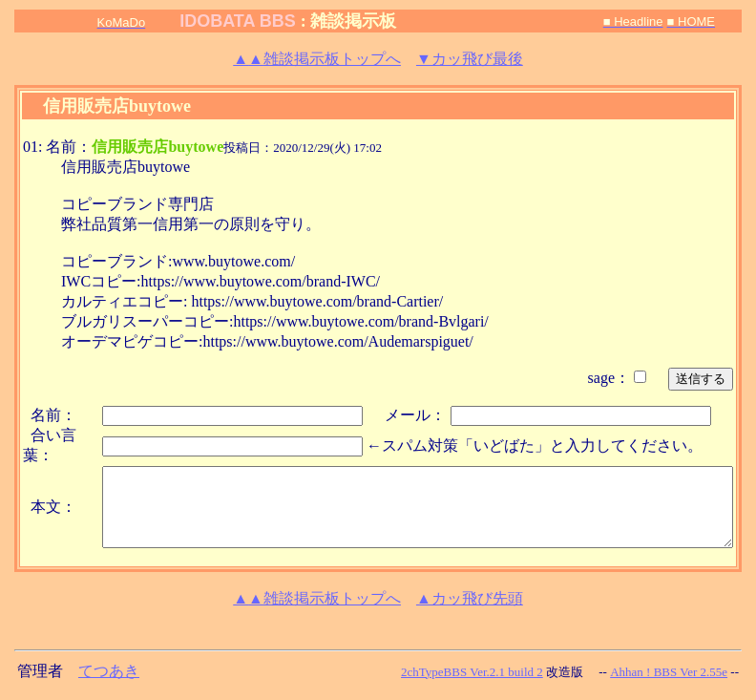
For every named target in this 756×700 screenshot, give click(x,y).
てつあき (109, 671)
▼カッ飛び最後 (470, 59)
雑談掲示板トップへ (317, 59)
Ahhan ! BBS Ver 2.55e (669, 672)
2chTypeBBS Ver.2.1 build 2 (472, 672)
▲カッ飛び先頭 (470, 598)
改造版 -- (577, 672)
